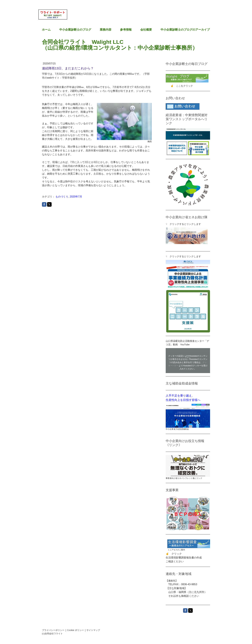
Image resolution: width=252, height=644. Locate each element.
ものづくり (62, 197)
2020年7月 (76, 197)
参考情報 (126, 30)
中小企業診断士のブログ (75, 30)
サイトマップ (93, 630)
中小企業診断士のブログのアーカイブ (185, 30)
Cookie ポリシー (75, 630)
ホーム (46, 30)
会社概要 (146, 30)
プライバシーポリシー (53, 630)
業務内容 (106, 30)
